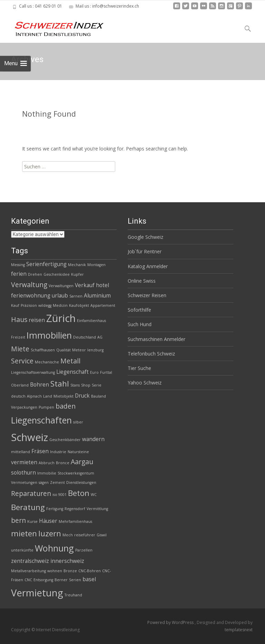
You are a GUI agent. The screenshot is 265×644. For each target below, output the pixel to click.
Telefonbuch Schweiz (151, 354)
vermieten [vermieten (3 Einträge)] (24, 462)
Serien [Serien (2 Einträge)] (75, 580)
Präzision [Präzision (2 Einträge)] (29, 305)
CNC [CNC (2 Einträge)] (28, 580)
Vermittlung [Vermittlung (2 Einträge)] (97, 509)
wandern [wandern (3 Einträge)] (93, 439)
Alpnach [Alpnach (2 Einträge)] (34, 396)
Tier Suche (139, 368)
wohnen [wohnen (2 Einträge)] (55, 571)
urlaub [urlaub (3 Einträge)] (60, 296)
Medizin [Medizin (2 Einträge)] (60, 305)
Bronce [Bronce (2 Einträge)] (63, 463)
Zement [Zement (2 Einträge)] (57, 482)
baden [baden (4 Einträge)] (66, 406)
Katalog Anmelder (148, 266)
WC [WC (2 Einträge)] (94, 495)
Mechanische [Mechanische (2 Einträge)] (47, 362)
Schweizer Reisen (147, 295)
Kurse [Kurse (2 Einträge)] (32, 521)
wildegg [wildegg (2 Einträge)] (45, 305)
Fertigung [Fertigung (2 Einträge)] (55, 509)
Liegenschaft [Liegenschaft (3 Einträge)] (72, 372)
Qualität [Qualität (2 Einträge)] (63, 350)
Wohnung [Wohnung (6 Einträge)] (54, 548)
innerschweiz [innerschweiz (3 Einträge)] (67, 561)
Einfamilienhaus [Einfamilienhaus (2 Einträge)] (91, 321)
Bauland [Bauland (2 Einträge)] (99, 396)
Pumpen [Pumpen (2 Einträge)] (46, 407)
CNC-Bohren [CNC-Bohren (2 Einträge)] (90, 571)
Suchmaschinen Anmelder (156, 339)
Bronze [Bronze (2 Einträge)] (70, 571)
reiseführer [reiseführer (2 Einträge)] (85, 535)
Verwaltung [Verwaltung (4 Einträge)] (29, 285)
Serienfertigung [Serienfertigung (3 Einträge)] (46, 264)
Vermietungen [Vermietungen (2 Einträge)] (24, 482)
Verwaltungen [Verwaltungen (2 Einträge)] (61, 286)
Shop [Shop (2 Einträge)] (86, 385)
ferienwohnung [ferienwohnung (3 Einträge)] (31, 296)
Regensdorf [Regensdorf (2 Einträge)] (75, 509)
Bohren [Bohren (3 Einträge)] (40, 385)
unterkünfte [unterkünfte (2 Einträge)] (22, 550)
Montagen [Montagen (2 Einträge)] (96, 265)
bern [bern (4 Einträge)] (18, 520)
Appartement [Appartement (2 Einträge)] (103, 305)
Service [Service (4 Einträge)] (22, 361)
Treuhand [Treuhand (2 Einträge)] (73, 595)
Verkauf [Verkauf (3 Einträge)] (85, 285)
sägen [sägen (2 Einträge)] (44, 482)
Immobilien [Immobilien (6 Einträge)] (49, 335)
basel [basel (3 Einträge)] (89, 579)
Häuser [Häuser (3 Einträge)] (48, 521)
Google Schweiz (145, 237)
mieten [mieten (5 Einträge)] (24, 533)
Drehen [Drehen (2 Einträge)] (35, 274)
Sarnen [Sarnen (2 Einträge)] (76, 296)
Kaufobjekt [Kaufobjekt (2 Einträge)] (79, 305)
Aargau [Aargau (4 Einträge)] (82, 462)
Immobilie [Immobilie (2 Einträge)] (47, 473)
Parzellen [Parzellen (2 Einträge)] (84, 550)
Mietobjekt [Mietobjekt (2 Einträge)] (63, 396)
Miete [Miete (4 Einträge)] (20, 349)
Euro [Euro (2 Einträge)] (94, 372)
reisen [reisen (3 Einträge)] (37, 320)
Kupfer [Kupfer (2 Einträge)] (77, 274)
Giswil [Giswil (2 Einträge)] (102, 535)
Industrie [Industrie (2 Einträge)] (58, 452)
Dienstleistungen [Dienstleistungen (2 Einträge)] (81, 482)
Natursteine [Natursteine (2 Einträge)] (78, 452)
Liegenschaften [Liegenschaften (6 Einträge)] (41, 420)
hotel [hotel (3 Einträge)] (102, 285)
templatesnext (239, 630)
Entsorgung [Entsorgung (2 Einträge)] (43, 580)
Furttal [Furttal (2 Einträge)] (106, 372)
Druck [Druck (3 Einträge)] (82, 396)
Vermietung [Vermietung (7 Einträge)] (37, 593)
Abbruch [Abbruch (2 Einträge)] (47, 463)
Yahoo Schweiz (145, 383)
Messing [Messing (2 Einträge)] (18, 265)
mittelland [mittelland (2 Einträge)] (21, 452)
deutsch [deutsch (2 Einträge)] (18, 396)
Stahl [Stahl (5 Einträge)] (60, 384)
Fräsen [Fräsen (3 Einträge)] (40, 451)
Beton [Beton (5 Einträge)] (79, 493)
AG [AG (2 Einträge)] (100, 337)
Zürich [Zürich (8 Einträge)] (61, 318)
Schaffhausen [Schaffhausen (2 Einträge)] (43, 350)
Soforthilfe (139, 310)
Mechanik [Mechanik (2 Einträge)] (77, 265)
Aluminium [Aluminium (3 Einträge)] (97, 296)
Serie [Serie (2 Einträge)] (97, 385)
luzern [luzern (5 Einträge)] (50, 533)
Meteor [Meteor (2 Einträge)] (79, 350)
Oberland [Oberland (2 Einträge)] (20, 385)
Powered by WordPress (171, 622)
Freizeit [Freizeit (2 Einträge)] (18, 337)
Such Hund (140, 324)
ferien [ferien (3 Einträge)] (19, 274)
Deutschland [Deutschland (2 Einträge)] (85, 337)
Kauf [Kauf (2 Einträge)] (15, 305)
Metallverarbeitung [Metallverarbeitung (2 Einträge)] (28, 571)
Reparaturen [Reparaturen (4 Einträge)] (31, 493)
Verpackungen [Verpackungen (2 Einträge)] (24, 407)
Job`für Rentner (145, 251)
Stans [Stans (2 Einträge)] (75, 385)
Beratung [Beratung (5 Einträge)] (28, 507)
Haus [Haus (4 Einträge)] (19, 319)
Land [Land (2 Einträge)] (48, 396)
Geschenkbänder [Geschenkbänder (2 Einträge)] (65, 440)
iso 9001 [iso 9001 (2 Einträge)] (60, 495)
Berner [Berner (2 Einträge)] (61, 580)
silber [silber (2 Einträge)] (78, 422)
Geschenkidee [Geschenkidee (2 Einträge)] (57, 274)
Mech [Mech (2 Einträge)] (68, 535)
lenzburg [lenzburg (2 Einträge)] (95, 350)
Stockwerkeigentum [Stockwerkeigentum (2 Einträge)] (76, 473)
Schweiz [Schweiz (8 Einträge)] (30, 437)
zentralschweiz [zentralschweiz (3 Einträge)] (30, 561)
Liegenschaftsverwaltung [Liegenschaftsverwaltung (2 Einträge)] (33, 372)
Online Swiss (142, 281)
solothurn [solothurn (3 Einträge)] (23, 473)
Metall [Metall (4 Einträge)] (70, 361)
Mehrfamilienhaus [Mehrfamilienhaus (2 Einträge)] (75, 521)
